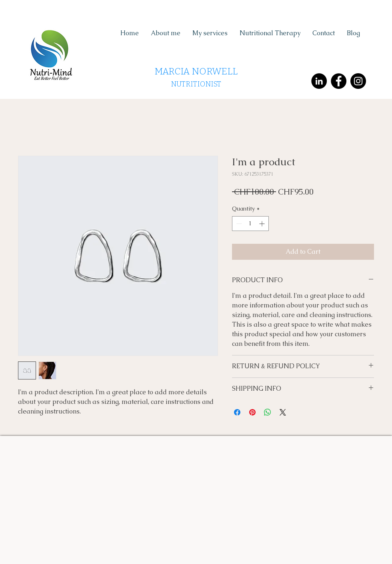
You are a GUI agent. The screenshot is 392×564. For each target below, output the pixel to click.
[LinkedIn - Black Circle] (319, 81)
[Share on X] (283, 412)
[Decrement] (238, 224)
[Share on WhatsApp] (268, 412)
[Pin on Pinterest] (252, 412)
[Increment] (263, 224)
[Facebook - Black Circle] (339, 81)
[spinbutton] (250, 224)
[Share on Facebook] (237, 412)
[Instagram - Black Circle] (358, 81)
